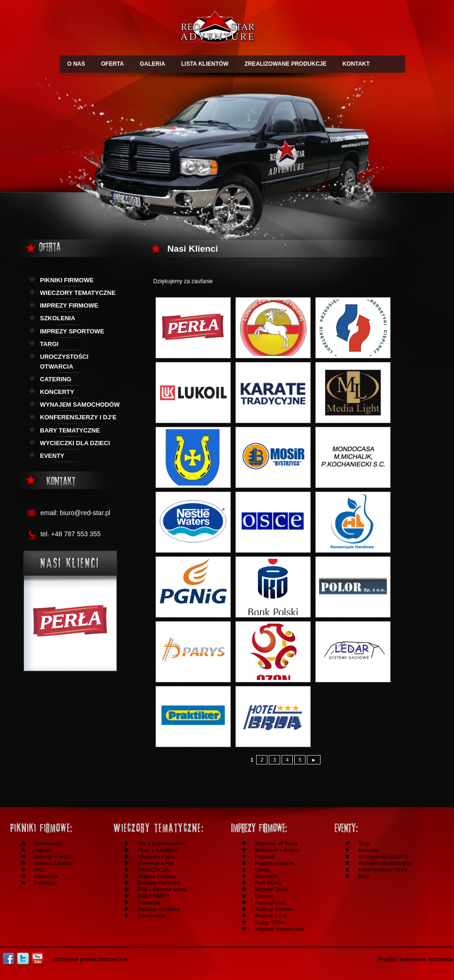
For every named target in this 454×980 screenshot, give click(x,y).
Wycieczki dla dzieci (75, 443)
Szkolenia (58, 318)
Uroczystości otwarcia (64, 362)
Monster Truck (272, 889)
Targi (49, 344)
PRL (39, 870)
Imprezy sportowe (72, 331)
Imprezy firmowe (69, 305)
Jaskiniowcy (48, 843)
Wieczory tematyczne (78, 293)
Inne (379, 828)
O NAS (76, 64)
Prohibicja (46, 883)
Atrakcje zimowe (274, 909)
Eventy (52, 456)
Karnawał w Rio (156, 863)
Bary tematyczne (70, 430)
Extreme (265, 896)
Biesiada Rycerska (159, 883)
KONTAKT (356, 64)
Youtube (38, 959)
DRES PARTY (154, 896)
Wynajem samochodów (80, 405)
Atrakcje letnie (271, 916)
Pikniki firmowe (67, 280)
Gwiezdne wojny (53, 857)
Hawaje (43, 850)
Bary (364, 876)
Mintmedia (441, 959)
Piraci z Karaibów (158, 850)
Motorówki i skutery (277, 850)
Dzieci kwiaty (153, 916)
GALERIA (152, 64)
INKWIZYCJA (153, 870)
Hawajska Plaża (156, 857)
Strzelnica (266, 876)
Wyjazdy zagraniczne (280, 929)
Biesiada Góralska (159, 909)
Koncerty (57, 392)
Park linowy (268, 883)
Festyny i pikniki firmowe (55, 828)
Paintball (265, 857)
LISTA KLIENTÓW (205, 64)
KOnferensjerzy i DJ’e (78, 417)
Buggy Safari (270, 922)
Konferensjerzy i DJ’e (383, 870)
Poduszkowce (271, 903)
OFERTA (112, 64)
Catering (56, 379)
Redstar (217, 29)
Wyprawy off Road (276, 843)
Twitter (23, 959)
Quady (263, 870)
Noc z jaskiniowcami (161, 843)
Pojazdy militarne (275, 863)
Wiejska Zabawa (53, 863)
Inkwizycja (46, 876)
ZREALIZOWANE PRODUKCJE (286, 64)
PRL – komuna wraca (162, 889)
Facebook (8, 959)
